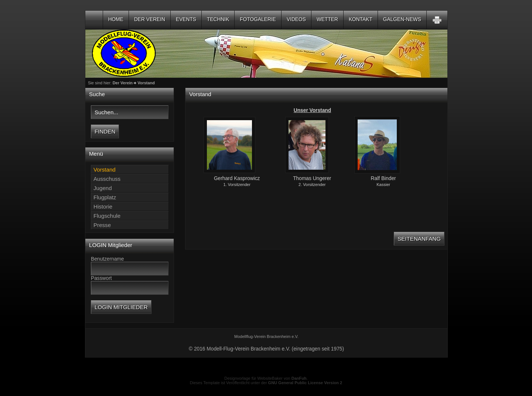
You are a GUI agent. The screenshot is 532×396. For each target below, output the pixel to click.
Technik (218, 19)
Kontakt (361, 19)
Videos (296, 19)
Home (116, 19)
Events (186, 19)
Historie (103, 207)
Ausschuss (107, 179)
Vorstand (146, 83)
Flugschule (107, 216)
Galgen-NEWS (402, 19)
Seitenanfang (419, 239)
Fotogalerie (258, 19)
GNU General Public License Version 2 (305, 383)
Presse (102, 225)
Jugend (103, 188)
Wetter (327, 19)
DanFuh (299, 378)
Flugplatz (105, 197)
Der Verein (150, 19)
